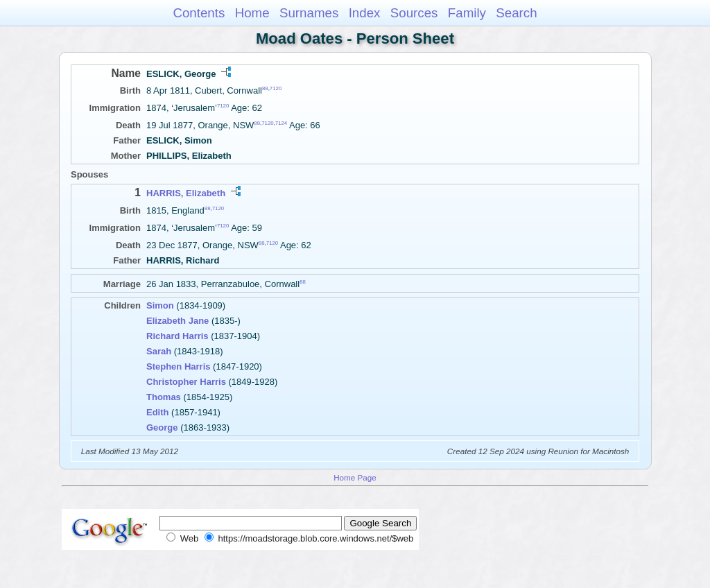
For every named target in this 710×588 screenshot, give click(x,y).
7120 (276, 88)
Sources (414, 13)
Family (467, 13)
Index (365, 13)
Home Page (355, 477)
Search (516, 13)
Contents (199, 13)
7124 (281, 123)
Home (252, 13)
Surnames (309, 13)
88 (265, 88)
